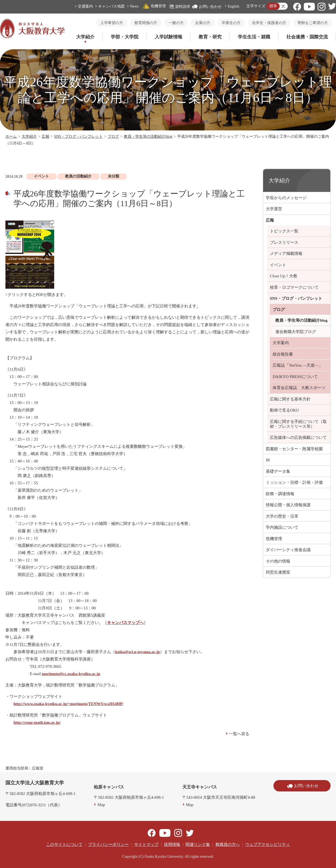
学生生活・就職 (254, 37)
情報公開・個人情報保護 (288, 505)
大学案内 (281, 343)
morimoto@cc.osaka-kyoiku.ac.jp (71, 674)
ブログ (113, 137)
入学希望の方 (112, 23)
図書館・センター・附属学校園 (294, 449)
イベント (278, 265)
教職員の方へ (228, 844)
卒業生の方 (231, 23)
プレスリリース (284, 242)
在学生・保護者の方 (269, 23)
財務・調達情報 (280, 494)
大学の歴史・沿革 (282, 516)
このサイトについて (64, 844)
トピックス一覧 (284, 231)
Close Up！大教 (284, 276)
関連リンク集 (198, 844)
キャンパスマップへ (125, 623)
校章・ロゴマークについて (294, 287)
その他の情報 (278, 561)
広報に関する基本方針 (290, 399)
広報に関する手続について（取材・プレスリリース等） (298, 424)
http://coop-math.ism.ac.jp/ (37, 722)
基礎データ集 (278, 471)
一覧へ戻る (239, 734)
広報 (46, 137)
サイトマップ (146, 844)
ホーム (11, 137)
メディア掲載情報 (286, 254)
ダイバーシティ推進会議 (288, 550)
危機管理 (154, 6)
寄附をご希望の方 (313, 23)
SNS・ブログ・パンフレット (79, 137)
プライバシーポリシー (108, 844)
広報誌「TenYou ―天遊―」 (298, 365)
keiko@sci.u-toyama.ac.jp (138, 652)
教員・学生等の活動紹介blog (148, 137)
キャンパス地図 (111, 6)
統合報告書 (283, 354)
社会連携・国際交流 (307, 37)
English (233, 6)
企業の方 (203, 23)
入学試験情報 (169, 37)
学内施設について (282, 527)
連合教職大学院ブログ (296, 332)
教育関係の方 (146, 23)
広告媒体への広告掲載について (298, 438)
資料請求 (180, 7)
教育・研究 (210, 37)
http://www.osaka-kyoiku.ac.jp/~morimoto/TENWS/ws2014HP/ (69, 704)
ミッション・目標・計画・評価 (294, 482)
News (134, 6)
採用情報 (172, 844)
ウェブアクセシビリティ (268, 844)
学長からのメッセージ (286, 198)
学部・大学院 (125, 37)
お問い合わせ (207, 7)
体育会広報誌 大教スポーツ (299, 388)
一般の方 (176, 23)
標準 (273, 6)
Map (101, 805)
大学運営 (274, 209)
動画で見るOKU (285, 410)
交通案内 (85, 6)
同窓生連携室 (278, 572)
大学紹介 (85, 37)
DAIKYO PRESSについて (295, 377)
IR (268, 460)
